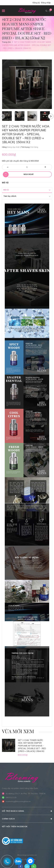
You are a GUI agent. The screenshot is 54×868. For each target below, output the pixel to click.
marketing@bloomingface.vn (18, 801)
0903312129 (11, 797)
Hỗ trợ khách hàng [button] (27, 811)
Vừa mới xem (18, 732)
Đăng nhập (46, 3)
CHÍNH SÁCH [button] (27, 819)
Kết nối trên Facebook (15, 827)
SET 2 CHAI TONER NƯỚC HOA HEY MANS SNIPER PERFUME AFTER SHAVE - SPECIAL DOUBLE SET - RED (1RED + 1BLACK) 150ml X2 (32, 746)
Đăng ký (36, 3)
